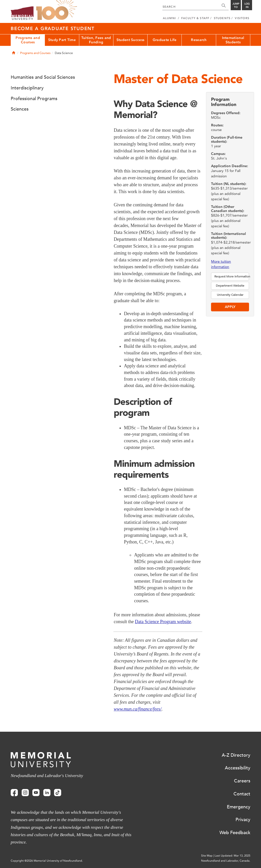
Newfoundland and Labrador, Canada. (226, 861)
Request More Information (232, 276)
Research (199, 40)
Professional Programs (34, 99)
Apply (230, 307)
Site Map (207, 856)
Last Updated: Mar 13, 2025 (232, 856)
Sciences (20, 109)
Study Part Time (62, 40)
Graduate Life (165, 40)
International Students (233, 40)
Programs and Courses (28, 40)
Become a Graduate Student (53, 29)
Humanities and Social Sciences (43, 77)
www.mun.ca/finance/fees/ (138, 709)
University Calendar (230, 295)
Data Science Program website (163, 622)
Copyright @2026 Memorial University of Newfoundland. (47, 861)
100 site (57, 10)
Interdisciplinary (27, 88)
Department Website (230, 286)
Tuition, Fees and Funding (96, 40)
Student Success (130, 40)
